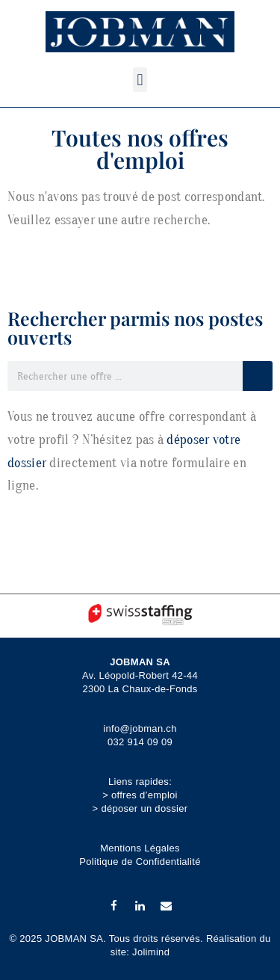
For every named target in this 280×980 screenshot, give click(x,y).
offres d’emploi (144, 795)
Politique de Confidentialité (140, 862)
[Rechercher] (258, 376)
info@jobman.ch (140, 728)
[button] (140, 80)
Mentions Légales (140, 848)
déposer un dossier (144, 808)
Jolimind (151, 952)
